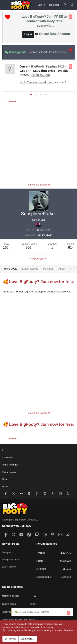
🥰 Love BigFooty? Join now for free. (38, 282)
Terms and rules (10, 465)
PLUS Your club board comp (36, 82)
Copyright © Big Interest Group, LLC (20, 520)
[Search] (72, 5)
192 (6, 248)
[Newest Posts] (65, 5)
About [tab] (62, 269)
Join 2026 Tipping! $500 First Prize (33, 612)
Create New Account (55, 34)
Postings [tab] (48, 269)
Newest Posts (11, 544)
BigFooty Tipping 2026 (48, 66)
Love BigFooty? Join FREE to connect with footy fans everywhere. (44, 21)
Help (4, 479)
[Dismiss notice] (70, 17)
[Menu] (5, 5)
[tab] (31, 94)
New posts (7, 552)
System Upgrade (16, 52)
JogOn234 (66, 577)
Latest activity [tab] (30, 269)
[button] (38, 450)
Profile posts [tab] (10, 269)
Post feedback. (58, 52)
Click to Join (41, 75)
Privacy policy (9, 472)
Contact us (7, 457)
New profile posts (11, 560)
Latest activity (9, 567)
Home (5, 487)
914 (71, 248)
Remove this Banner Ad (39, 185)
